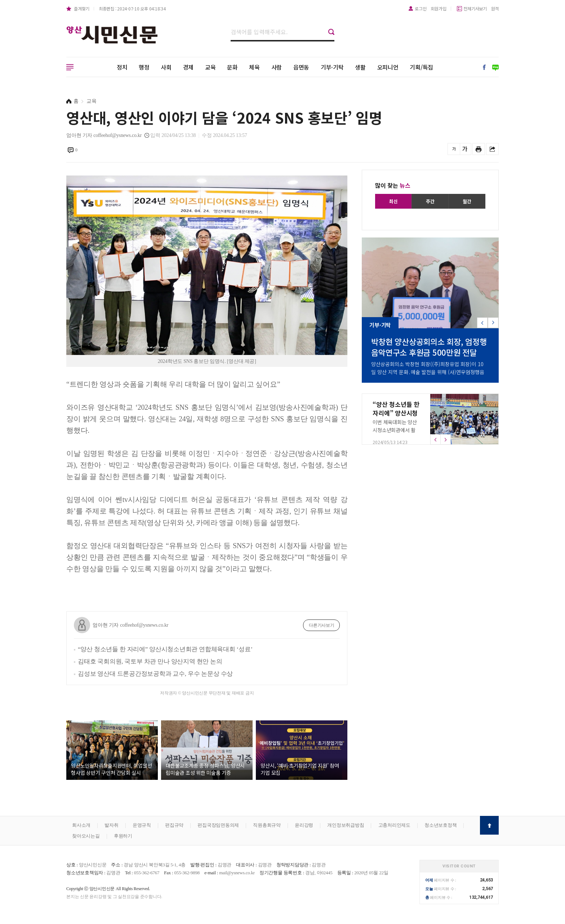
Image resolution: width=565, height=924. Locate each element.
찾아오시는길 (86, 836)
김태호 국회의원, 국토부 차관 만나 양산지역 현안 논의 (150, 661)
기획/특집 (421, 67)
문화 (232, 67)
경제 (188, 67)
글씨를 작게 (454, 149)
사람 (277, 67)
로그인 (421, 8)
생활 (360, 67)
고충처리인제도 (394, 825)
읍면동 (301, 67)
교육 (210, 67)
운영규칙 (142, 825)
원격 (495, 8)
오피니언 (388, 67)
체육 (254, 67)
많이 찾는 (393, 185)
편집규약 (174, 825)
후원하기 (123, 836)
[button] (493, 323)
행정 (144, 67)
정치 (122, 67)
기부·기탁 (332, 67)
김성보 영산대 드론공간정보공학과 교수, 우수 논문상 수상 (155, 674)
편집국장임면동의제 (218, 825)
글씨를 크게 (465, 149)
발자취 (111, 825)
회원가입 (438, 8)
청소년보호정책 (441, 825)
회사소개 (81, 825)
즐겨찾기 (82, 8)
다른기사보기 (322, 625)
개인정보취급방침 (346, 825)
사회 (166, 67)
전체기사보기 (475, 8)
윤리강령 (304, 825)
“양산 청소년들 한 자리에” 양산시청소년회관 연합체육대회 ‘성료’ (165, 649)
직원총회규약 (267, 825)
